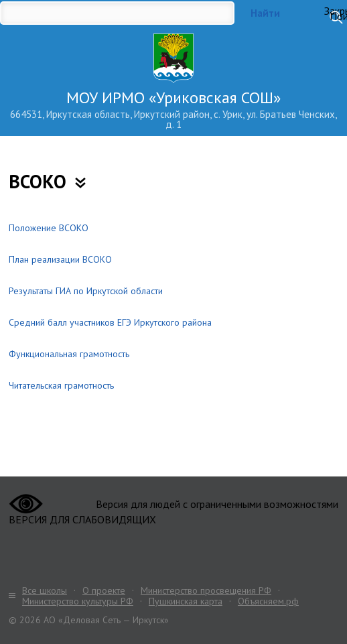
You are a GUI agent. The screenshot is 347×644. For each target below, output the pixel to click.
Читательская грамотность (61, 385)
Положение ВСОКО (49, 228)
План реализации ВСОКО (60, 259)
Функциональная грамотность (69, 354)
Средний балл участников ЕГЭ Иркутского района (110, 322)
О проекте (104, 590)
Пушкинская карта (186, 601)
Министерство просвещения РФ (206, 590)
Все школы (45, 590)
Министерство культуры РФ (78, 601)
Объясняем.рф (268, 601)
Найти (265, 13)
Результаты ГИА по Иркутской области (86, 291)
